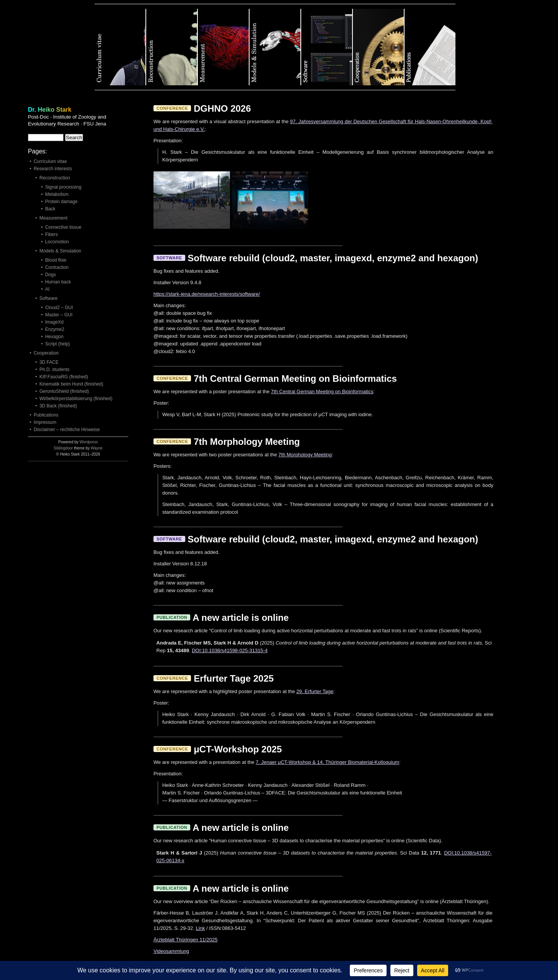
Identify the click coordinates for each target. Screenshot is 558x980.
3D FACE (49, 362)
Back (50, 209)
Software (327, 47)
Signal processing (63, 187)
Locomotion (57, 242)
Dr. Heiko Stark (50, 110)
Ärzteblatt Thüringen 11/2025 (185, 940)
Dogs (51, 275)
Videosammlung (171, 951)
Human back (58, 282)
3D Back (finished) (58, 406)
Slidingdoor (63, 448)
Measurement (224, 47)
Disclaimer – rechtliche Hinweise (67, 430)
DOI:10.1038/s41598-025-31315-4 (230, 650)
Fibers (51, 234)
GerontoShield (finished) (64, 391)
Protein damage (61, 202)
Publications (430, 47)
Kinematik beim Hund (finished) (71, 384)
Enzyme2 (55, 329)
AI (47, 289)
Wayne (97, 448)
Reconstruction (172, 47)
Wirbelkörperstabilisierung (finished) (76, 399)
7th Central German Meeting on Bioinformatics (322, 392)
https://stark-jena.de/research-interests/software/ (207, 294)
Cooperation (379, 47)
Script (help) (58, 344)
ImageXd (54, 322)
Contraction (57, 267)
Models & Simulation (275, 47)
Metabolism (57, 194)
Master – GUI (59, 315)
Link (201, 928)
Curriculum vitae (120, 47)
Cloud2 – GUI (59, 308)
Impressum (45, 422)
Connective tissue (63, 227)
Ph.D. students (55, 370)
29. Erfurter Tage (315, 691)
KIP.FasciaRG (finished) (64, 377)
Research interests (53, 169)
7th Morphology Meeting (305, 455)
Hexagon (54, 337)
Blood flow (56, 260)
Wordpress (89, 442)
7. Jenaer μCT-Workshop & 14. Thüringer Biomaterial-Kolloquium (327, 762)
